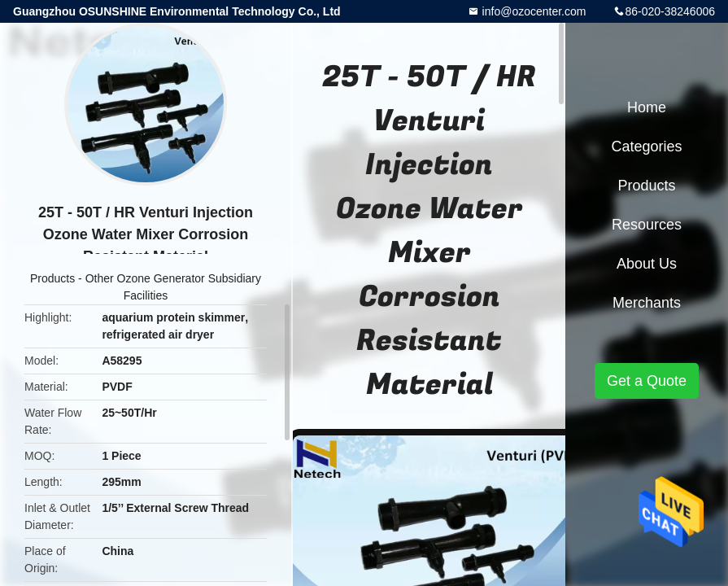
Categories (646, 146)
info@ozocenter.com (533, 11)
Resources (647, 225)
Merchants (647, 303)
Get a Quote (647, 381)
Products (52, 278)
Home (647, 107)
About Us (647, 264)
